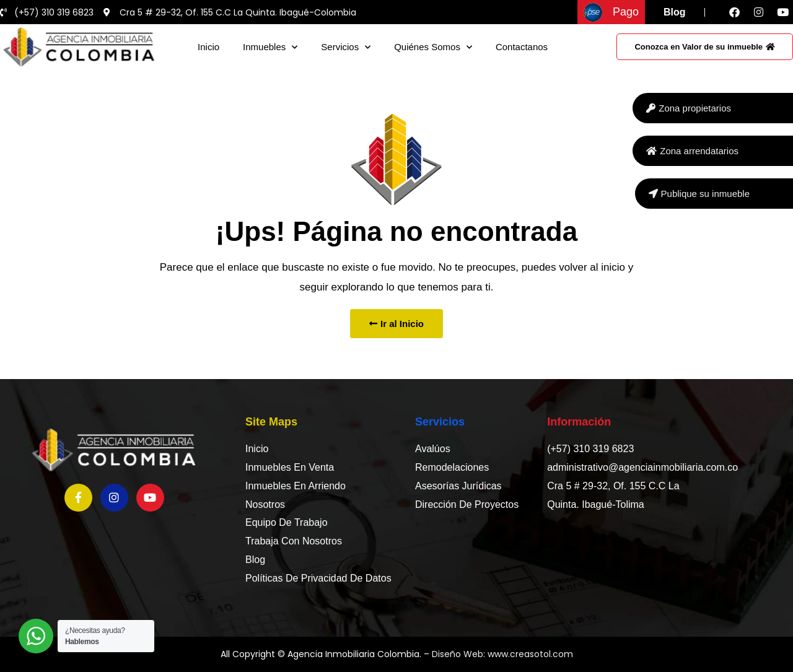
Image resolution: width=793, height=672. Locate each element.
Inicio (208, 47)
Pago (626, 12)
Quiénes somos (433, 47)
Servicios (346, 47)
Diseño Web (458, 654)
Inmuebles (270, 47)
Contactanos (522, 47)
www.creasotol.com (530, 654)
